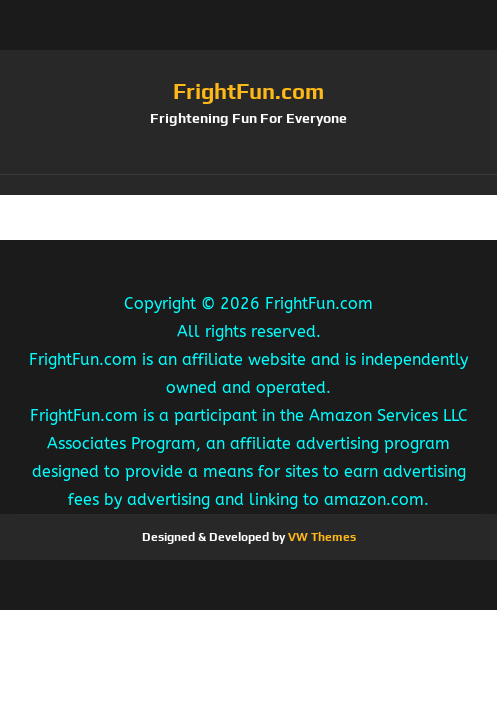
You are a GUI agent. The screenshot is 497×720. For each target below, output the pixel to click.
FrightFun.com (248, 91)
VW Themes (320, 537)
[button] (248, 185)
